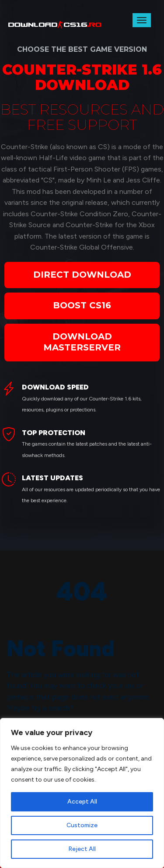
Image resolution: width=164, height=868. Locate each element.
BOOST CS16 (82, 305)
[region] (82, 793)
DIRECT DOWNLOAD (82, 275)
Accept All (82, 802)
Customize (82, 825)
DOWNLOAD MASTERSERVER (82, 342)
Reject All (82, 849)
